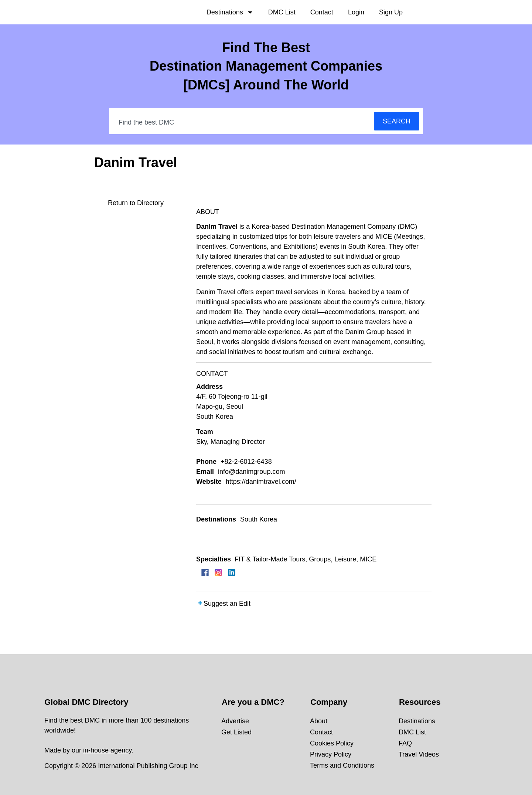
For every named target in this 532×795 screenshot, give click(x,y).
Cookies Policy (332, 743)
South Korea (259, 519)
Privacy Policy (331, 754)
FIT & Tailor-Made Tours (270, 559)
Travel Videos (419, 754)
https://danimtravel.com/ (261, 482)
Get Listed (236, 732)
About (319, 721)
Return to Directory (136, 203)
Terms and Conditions (342, 765)
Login (356, 12)
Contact (322, 12)
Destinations (230, 12)
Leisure (345, 559)
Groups (320, 559)
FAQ (405, 743)
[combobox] (242, 122)
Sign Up (391, 12)
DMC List (282, 12)
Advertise (235, 721)
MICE (368, 559)
